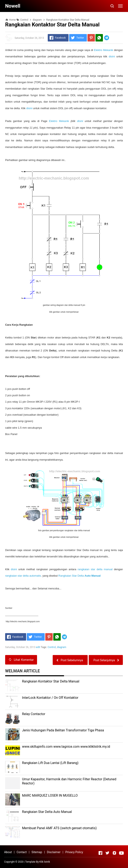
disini (112, 56)
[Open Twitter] (107, 853)
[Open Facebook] (100, 853)
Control (52, 647)
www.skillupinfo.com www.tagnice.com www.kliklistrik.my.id (66, 747)
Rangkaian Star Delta (80, 576)
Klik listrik (45, 862)
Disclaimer (54, 852)
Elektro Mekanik (103, 50)
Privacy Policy (74, 852)
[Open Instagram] (114, 853)
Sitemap (37, 852)
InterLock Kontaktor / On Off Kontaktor (50, 698)
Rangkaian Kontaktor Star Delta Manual (51, 681)
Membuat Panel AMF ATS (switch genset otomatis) (59, 828)
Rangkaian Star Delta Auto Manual (47, 812)
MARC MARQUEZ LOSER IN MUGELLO (50, 795)
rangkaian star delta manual (95, 569)
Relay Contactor (34, 714)
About (8, 852)
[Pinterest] (91, 38)
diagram (62, 647)
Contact (22, 852)
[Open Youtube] (121, 853)
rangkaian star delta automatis (23, 576)
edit (38, 647)
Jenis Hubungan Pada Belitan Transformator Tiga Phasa (63, 730)
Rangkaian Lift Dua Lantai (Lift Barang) (50, 763)
